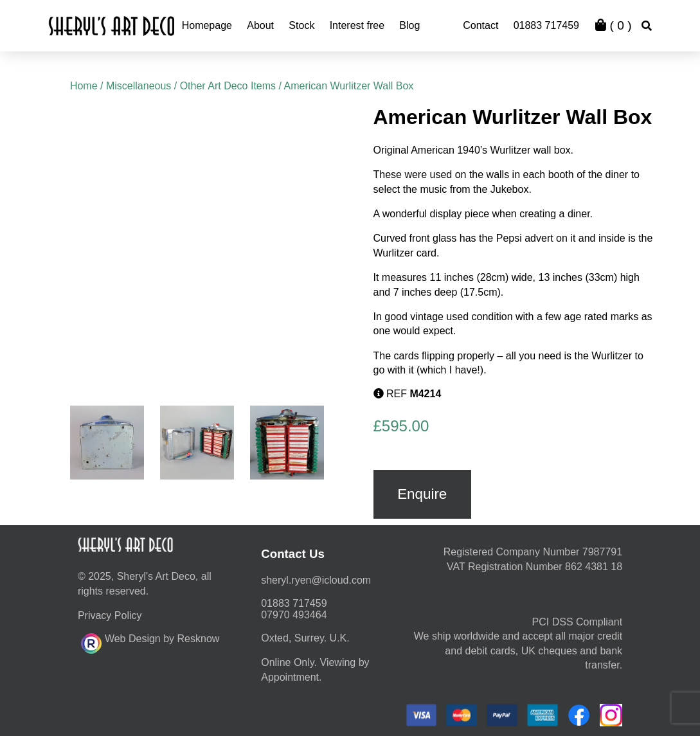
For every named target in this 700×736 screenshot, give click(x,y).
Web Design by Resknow (150, 642)
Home (84, 86)
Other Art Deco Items (228, 86)
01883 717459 (546, 25)
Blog (409, 25)
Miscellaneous (139, 86)
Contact (480, 25)
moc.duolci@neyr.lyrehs (316, 580)
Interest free (357, 25)
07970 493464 (294, 615)
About (260, 25)
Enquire (422, 494)
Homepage (207, 25)
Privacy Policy (110, 615)
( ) (613, 25)
